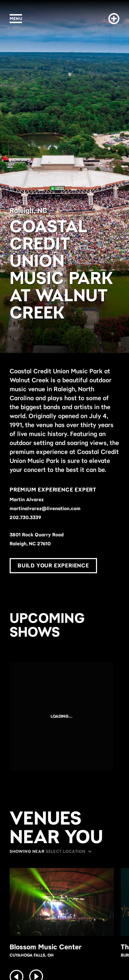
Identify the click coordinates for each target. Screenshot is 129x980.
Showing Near (27, 851)
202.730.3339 (25, 517)
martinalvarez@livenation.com (45, 508)
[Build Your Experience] (112, 19)
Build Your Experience (53, 565)
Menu (16, 18)
